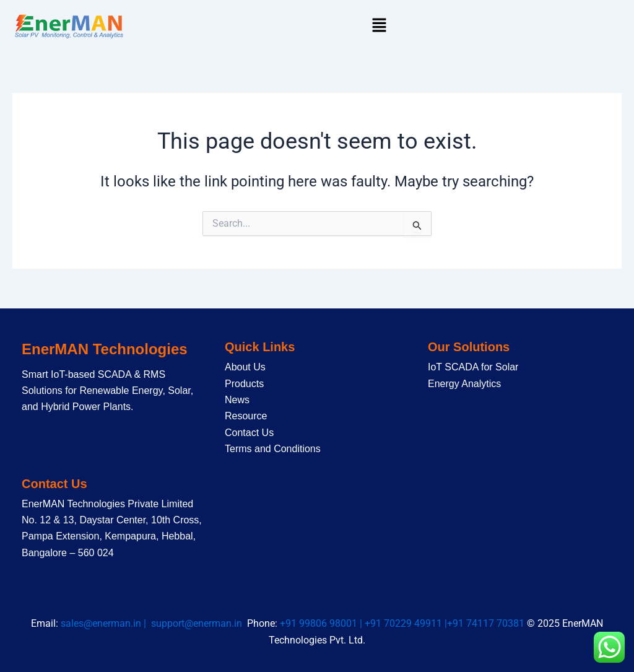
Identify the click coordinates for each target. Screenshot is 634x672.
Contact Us (249, 433)
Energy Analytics (464, 384)
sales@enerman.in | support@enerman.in (154, 623)
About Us (245, 367)
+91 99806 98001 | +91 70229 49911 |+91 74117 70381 (403, 623)
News (237, 400)
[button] (379, 26)
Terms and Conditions (273, 449)
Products (244, 384)
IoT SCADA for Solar (473, 367)
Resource (246, 416)
